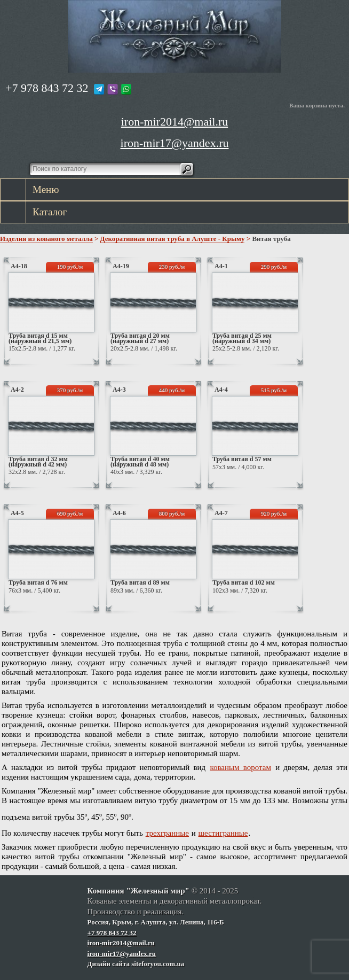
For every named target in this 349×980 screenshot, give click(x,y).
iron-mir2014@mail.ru (175, 122)
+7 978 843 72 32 (47, 88)
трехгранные (167, 833)
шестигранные (223, 833)
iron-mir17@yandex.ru (175, 143)
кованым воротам (240, 767)
